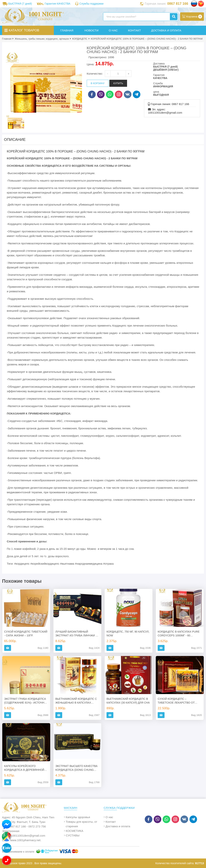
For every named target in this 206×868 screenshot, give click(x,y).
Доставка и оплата (118, 826)
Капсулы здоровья (78, 817)
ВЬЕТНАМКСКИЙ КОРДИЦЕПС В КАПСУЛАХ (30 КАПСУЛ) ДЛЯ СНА (128, 701)
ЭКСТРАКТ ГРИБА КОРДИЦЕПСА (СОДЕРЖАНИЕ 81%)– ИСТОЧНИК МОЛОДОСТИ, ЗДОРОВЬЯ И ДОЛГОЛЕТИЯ (26, 701)
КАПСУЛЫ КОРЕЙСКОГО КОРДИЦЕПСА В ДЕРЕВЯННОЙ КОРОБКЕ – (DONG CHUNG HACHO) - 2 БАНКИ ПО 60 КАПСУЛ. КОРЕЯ (24, 768)
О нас (109, 817)
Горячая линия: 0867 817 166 (170, 104)
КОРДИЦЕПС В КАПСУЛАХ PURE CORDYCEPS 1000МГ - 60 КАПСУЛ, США (179, 634)
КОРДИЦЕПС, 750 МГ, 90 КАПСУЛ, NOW (128, 634)
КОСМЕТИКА (75, 831)
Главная (7, 39)
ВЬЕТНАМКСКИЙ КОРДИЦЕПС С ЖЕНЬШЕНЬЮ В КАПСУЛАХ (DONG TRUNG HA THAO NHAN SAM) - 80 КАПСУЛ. (76, 701)
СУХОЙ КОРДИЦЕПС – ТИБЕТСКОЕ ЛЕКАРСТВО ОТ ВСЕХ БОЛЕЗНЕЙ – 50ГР (176, 701)
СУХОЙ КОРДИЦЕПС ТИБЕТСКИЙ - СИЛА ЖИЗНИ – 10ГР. (26, 634)
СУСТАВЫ (73, 835)
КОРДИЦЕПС (80, 39)
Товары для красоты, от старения (82, 824)
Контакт (111, 822)
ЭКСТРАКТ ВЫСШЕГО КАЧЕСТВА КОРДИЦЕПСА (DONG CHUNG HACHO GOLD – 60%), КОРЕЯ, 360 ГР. (77, 768)
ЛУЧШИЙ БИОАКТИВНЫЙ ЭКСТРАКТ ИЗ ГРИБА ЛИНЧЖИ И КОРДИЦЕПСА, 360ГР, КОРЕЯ (76, 634)
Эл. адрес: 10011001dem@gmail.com (165, 111)
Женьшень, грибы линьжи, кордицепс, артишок (42, 39)
